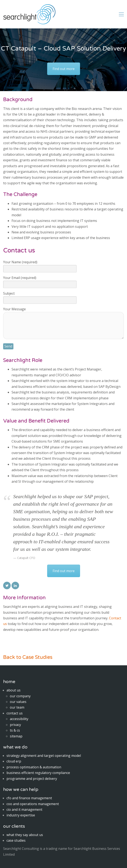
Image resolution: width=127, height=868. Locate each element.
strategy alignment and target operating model (44, 756)
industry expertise (21, 815)
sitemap (16, 736)
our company (20, 696)
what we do (15, 747)
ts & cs (15, 730)
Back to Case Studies (28, 657)
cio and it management (24, 809)
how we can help (21, 790)
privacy (15, 725)
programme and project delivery (32, 779)
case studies (16, 840)
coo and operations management (33, 804)
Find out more (64, 69)
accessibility (19, 719)
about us (14, 690)
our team (17, 707)
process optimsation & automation (34, 767)
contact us (15, 713)
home (9, 682)
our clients (14, 826)
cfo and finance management (29, 798)
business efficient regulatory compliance (38, 773)
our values (18, 702)
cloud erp (14, 761)
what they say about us (25, 835)
